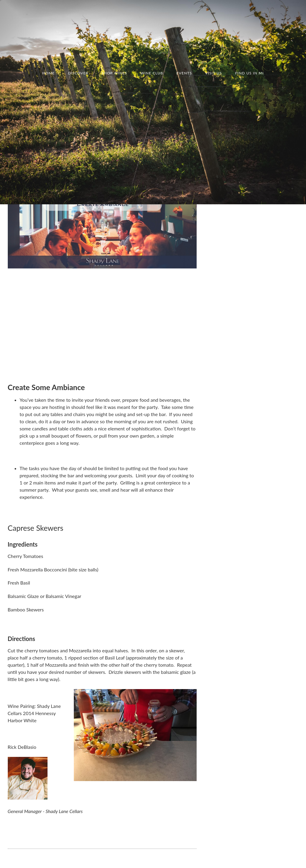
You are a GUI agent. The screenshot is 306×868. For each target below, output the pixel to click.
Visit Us (214, 73)
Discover (78, 73)
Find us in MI (250, 73)
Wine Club (152, 73)
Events (184, 73)
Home (48, 73)
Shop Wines (114, 73)
